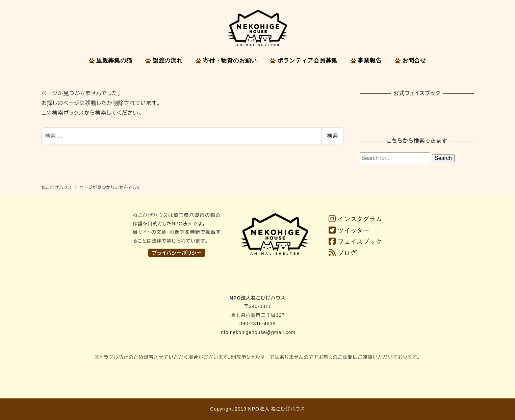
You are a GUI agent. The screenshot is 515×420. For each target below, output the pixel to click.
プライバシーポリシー (177, 253)
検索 (332, 136)
